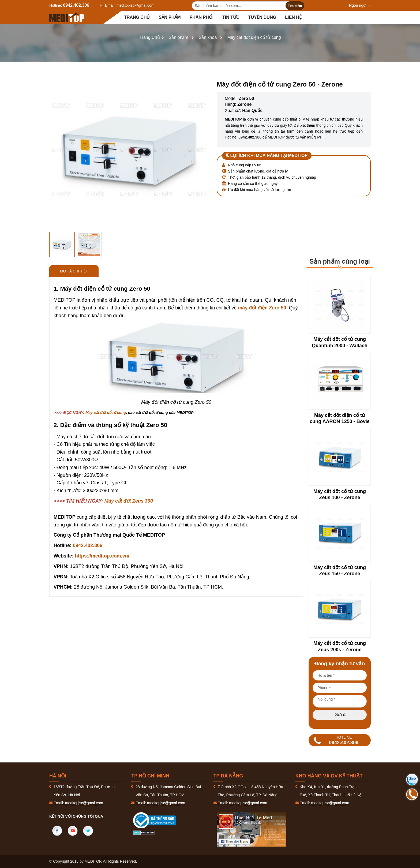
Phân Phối (202, 17)
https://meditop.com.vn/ (102, 556)
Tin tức (231, 17)
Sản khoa (208, 37)
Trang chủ (137, 17)
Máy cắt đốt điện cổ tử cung (254, 37)
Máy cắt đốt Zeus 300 (129, 501)
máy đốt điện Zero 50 (262, 308)
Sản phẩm (170, 17)
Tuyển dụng (262, 17)
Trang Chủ (149, 37)
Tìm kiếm (295, 6)
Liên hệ (293, 17)
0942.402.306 (76, 5)
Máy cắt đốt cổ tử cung (106, 413)
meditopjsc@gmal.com (136, 5)
